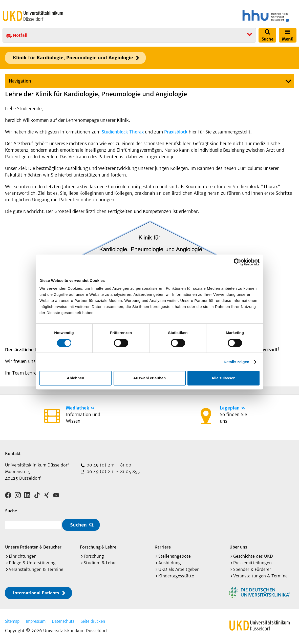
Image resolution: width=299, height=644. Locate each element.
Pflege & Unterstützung (32, 563)
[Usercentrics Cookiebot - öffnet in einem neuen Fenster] (237, 262)
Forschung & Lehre (98, 547)
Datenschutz (63, 621)
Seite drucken (93, 621)
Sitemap (12, 621)
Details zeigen (236, 362)
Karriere (163, 547)
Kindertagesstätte (176, 576)
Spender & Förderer (252, 569)
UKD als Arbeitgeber (178, 569)
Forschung (94, 556)
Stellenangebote (175, 556)
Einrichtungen (23, 556)
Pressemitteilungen (252, 563)
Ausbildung (170, 563)
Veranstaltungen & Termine (36, 569)
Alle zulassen (223, 378)
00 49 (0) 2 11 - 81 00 (108, 465)
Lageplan (230, 408)
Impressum (36, 621)
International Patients (36, 593)
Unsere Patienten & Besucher (33, 547)
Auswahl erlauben (149, 378)
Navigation (20, 81)
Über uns (238, 547)
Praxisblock (176, 132)
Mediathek (78, 408)
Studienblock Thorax (123, 132)
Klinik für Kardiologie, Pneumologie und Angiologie (73, 58)
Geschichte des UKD (253, 556)
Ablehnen (75, 378)
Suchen (78, 525)
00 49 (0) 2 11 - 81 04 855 (113, 472)
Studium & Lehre (100, 563)
